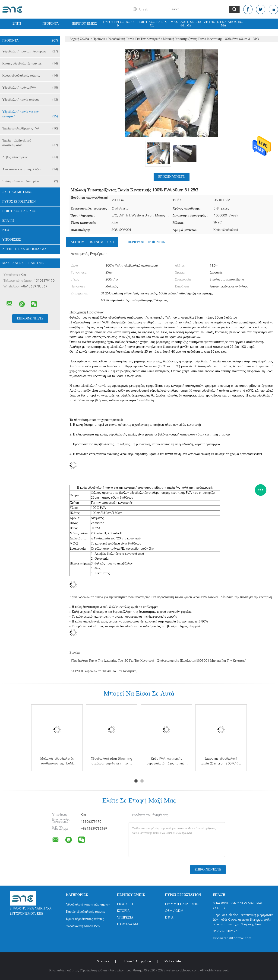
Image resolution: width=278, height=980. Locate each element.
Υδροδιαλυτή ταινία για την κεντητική (30, 114)
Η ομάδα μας (129, 924)
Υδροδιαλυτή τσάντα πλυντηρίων (30, 52)
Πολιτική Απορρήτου (136, 961)
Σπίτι (17, 24)
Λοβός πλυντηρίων (30, 157)
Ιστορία (123, 911)
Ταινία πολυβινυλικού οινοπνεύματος (30, 143)
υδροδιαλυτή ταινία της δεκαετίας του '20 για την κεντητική (112, 661)
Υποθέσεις (12, 240)
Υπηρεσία (125, 918)
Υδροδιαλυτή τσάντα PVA (30, 88)
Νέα (6, 230)
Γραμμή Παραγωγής (182, 904)
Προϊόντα (51, 24)
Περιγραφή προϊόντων (146, 242)
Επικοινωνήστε (171, 177)
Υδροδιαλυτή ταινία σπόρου (30, 100)
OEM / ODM (174, 911)
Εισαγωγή (125, 904)
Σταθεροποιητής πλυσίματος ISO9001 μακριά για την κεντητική (202, 661)
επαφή (8, 221)
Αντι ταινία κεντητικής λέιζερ (30, 169)
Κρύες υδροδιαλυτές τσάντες (30, 76)
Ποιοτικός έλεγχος (152, 24)
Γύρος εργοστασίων (118, 24)
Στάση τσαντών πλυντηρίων (30, 181)
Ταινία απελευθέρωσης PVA (30, 129)
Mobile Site (173, 961)
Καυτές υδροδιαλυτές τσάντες (30, 64)
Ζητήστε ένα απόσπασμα (224, 24)
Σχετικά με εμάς (17, 192)
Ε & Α (169, 918)
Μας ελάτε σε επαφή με (186, 24)
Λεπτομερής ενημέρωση (92, 242)
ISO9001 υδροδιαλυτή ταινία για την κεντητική (104, 671)
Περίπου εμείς (84, 24)
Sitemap (103, 961)
